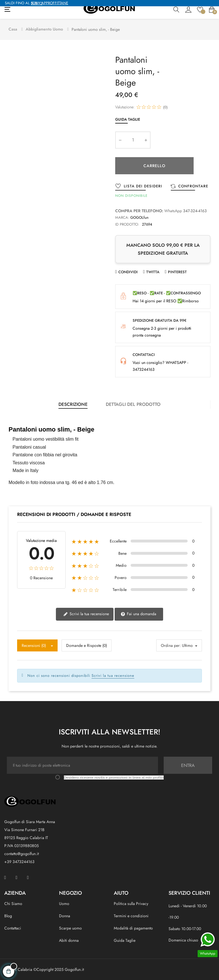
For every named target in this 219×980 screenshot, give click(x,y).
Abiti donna (69, 940)
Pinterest (177, 272)
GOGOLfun (139, 217)
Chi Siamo (13, 904)
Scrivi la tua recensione (86, 614)
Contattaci (13, 928)
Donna (65, 916)
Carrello (154, 166)
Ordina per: (171, 645)
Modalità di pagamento (133, 928)
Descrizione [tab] (73, 404)
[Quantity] (133, 140)
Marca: (122, 217)
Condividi (128, 272)
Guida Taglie (128, 119)
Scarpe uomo (70, 928)
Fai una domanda (138, 614)
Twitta (153, 272)
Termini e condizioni (131, 916)
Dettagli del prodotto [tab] (133, 404)
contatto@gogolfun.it (22, 854)
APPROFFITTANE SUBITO (49, 3)
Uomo (64, 904)
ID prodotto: (127, 224)
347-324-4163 (195, 211)
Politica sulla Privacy (131, 904)
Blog (8, 916)
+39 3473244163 (19, 862)
